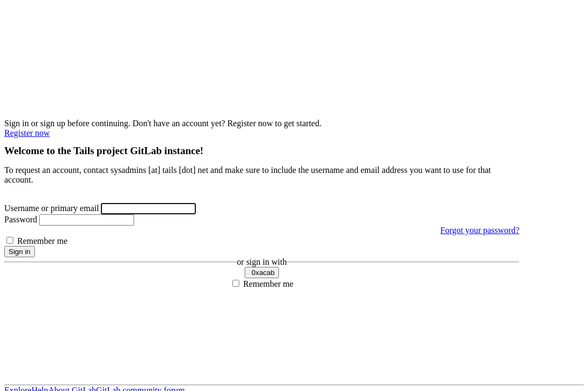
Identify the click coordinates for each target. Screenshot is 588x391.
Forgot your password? (480, 230)
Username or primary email (52, 208)
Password (21, 219)
